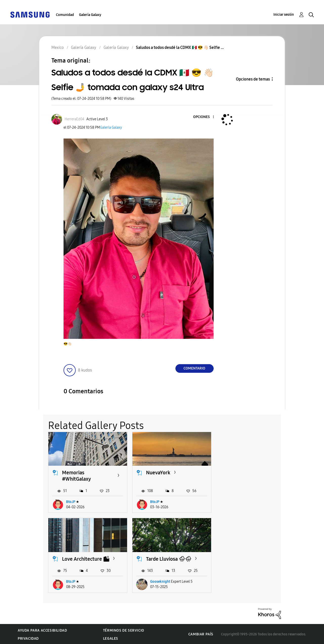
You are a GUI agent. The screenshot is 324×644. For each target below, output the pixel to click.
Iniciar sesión (284, 15)
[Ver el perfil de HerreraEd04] (74, 119)
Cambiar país (201, 634)
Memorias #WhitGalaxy (76, 475)
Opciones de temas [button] (253, 79)
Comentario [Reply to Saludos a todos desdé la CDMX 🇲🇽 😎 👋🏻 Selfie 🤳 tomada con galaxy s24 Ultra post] (194, 368)
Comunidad (65, 15)
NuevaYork (158, 472)
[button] (205, 117)
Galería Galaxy (90, 15)
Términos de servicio (124, 630)
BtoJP (71, 502)
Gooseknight (76, 581)
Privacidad (28, 638)
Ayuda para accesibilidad (42, 630)
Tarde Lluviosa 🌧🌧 (85, 558)
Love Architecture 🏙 (253, 472)
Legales (111, 638)
